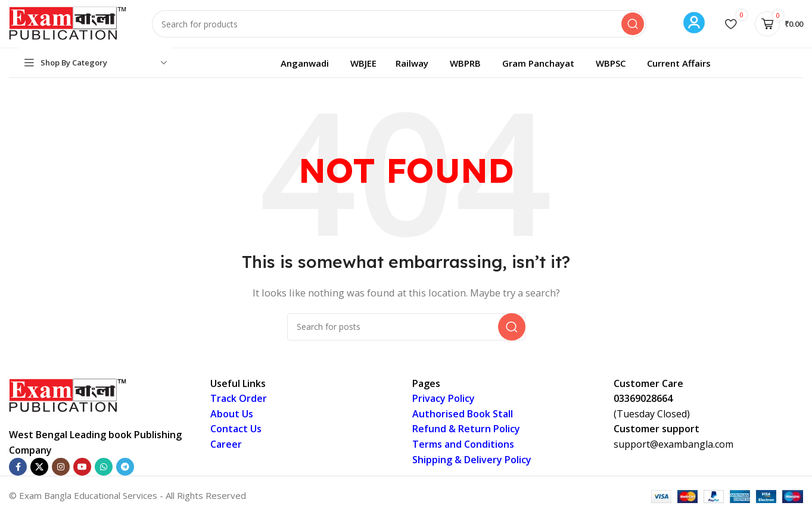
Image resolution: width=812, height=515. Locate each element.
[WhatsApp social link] (104, 467)
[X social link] (39, 467)
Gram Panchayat (538, 63)
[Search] (399, 24)
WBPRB (465, 63)
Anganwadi (305, 63)
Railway (412, 63)
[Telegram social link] (125, 467)
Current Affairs (679, 63)
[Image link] (69, 395)
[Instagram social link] (61, 467)
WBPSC (611, 63)
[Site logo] (69, 23)
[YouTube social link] (82, 467)
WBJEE (363, 63)
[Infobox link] (694, 24)
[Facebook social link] (18, 467)
